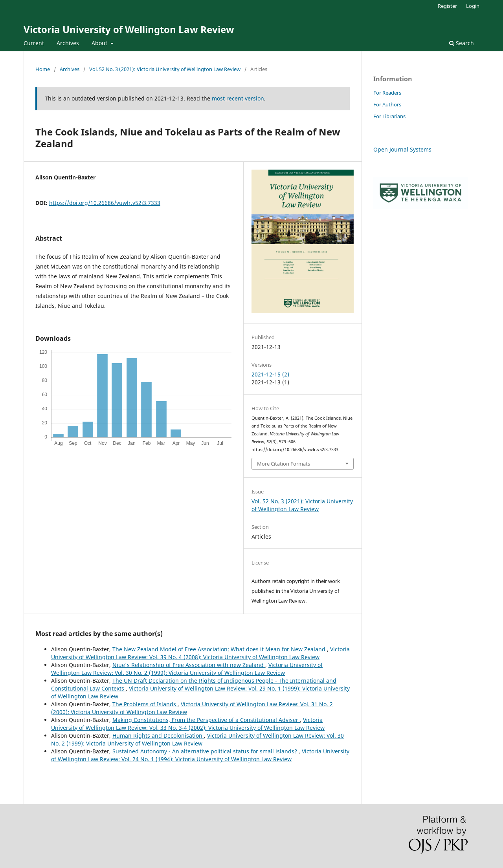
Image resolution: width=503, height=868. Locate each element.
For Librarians (389, 116)
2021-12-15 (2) (270, 374)
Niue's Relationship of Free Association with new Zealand (189, 665)
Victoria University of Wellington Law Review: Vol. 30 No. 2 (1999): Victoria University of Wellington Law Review (187, 669)
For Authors (387, 104)
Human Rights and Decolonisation (158, 736)
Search (462, 43)
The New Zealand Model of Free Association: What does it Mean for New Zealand (220, 649)
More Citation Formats (284, 464)
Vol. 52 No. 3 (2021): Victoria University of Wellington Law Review (165, 69)
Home (43, 69)
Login (473, 6)
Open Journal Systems (402, 149)
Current (34, 43)
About (100, 43)
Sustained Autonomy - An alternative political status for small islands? (206, 751)
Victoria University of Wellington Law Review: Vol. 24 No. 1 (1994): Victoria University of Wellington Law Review (200, 755)
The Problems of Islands (145, 704)
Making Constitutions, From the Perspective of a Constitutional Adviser (206, 720)
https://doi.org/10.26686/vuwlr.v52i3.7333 (105, 203)
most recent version (238, 98)
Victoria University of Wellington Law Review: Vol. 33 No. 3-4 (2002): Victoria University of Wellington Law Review (188, 724)
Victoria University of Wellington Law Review (129, 29)
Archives (68, 43)
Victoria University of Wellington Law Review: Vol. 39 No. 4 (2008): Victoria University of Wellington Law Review (200, 653)
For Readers (387, 93)
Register (447, 6)
